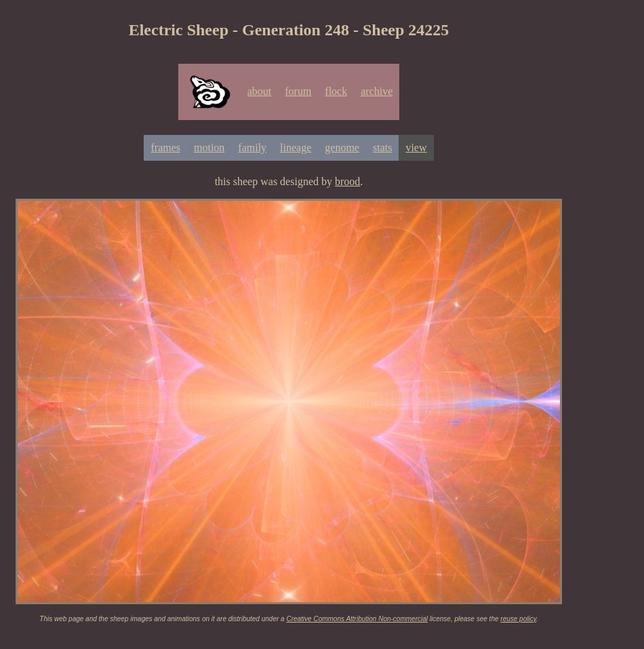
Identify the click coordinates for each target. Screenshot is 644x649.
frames (165, 147)
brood (347, 181)
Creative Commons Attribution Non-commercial (357, 619)
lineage (296, 147)
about (260, 91)
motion (209, 147)
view (416, 147)
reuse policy (518, 619)
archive (377, 91)
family (252, 147)
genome (342, 147)
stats (382, 147)
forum (298, 91)
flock (336, 91)
